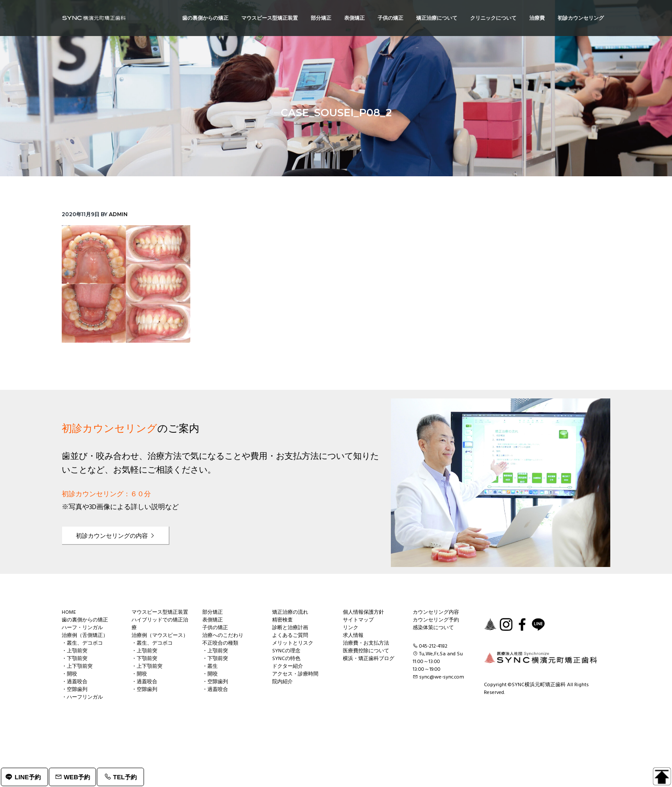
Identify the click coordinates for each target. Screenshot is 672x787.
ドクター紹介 (288, 666)
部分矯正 (213, 612)
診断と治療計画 (290, 628)
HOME (69, 612)
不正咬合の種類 (220, 643)
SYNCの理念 (286, 651)
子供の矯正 (215, 628)
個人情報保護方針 (363, 612)
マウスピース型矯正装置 (160, 612)
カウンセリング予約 (436, 620)
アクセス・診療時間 (295, 674)
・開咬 (69, 674)
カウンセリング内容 (436, 612)
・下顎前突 (75, 659)
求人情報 (353, 636)
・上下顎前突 (77, 666)
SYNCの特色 (286, 659)
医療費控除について (366, 651)
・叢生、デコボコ (82, 643)
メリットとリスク (293, 643)
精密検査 (282, 620)
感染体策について (433, 628)
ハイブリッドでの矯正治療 (160, 624)
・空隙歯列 (75, 690)
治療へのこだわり (223, 636)
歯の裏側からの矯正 (85, 620)
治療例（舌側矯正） (85, 636)
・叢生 (210, 666)
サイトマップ (358, 620)
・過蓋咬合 (75, 682)
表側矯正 (213, 620)
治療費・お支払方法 (366, 643)
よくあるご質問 (290, 636)
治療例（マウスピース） (160, 636)
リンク (351, 628)
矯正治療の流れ (290, 612)
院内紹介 (282, 682)
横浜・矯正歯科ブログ (369, 659)
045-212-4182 (433, 646)
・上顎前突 (75, 651)
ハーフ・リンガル (82, 628)
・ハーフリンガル (82, 697)
